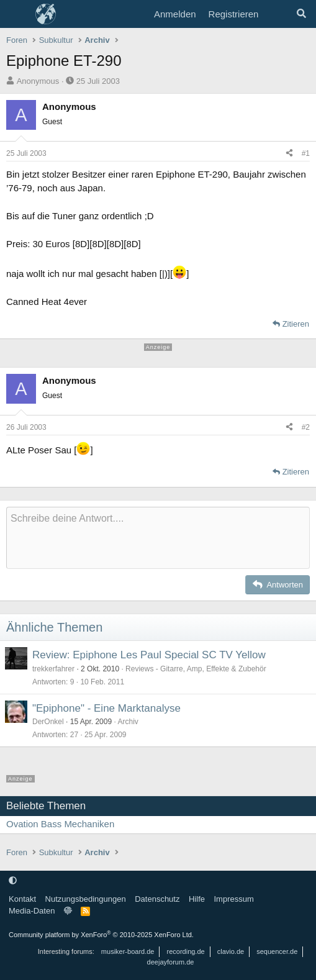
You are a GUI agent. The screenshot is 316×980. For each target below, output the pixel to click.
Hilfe (197, 899)
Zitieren (296, 324)
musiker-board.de (128, 951)
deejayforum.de (171, 962)
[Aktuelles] (277, 14)
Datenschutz (157, 899)
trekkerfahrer (53, 669)
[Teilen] (289, 153)
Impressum (233, 899)
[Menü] (17, 14)
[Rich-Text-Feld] (158, 538)
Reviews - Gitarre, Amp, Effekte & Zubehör (196, 669)
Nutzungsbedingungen (86, 899)
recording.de (186, 951)
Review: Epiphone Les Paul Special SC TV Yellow (149, 655)
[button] (13, 880)
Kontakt (22, 899)
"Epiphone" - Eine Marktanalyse (106, 708)
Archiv (128, 722)
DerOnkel (48, 722)
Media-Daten (32, 911)
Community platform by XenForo (101, 935)
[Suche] (301, 14)
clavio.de (231, 951)
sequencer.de (277, 951)
